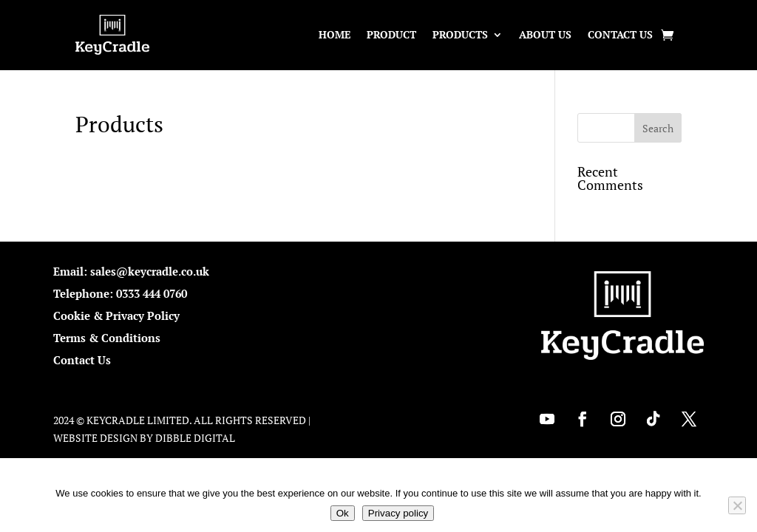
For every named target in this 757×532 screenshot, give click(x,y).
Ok (343, 513)
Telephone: (85, 293)
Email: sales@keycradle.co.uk (131, 271)
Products (460, 34)
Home (335, 34)
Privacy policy (398, 513)
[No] (737, 505)
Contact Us (620, 34)
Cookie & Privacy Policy (116, 316)
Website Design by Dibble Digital (144, 438)
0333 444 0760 (152, 293)
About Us (545, 34)
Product (391, 34)
